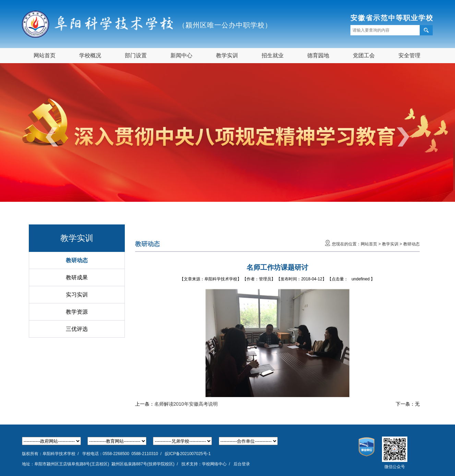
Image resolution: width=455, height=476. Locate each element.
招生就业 (273, 55)
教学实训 (227, 55)
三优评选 (77, 329)
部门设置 (136, 55)
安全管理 (409, 55)
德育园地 (318, 55)
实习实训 (77, 295)
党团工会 (364, 55)
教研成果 (77, 277)
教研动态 (77, 260)
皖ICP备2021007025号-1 (188, 454)
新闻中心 (181, 55)
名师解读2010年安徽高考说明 (186, 404)
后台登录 (242, 464)
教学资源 (77, 312)
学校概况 (90, 55)
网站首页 (45, 55)
